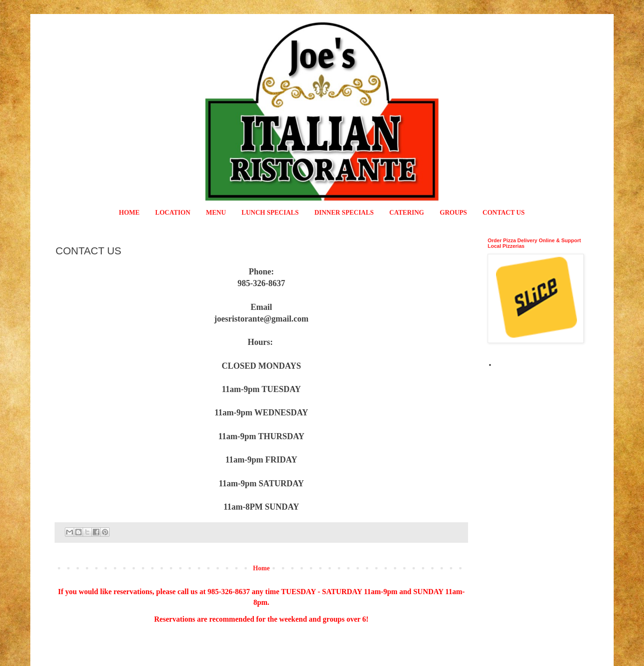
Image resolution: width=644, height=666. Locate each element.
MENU (216, 213)
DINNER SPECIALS (344, 213)
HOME (129, 213)
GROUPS (453, 213)
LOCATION (173, 213)
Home (261, 568)
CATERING (406, 213)
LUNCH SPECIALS (270, 213)
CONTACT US (504, 213)
